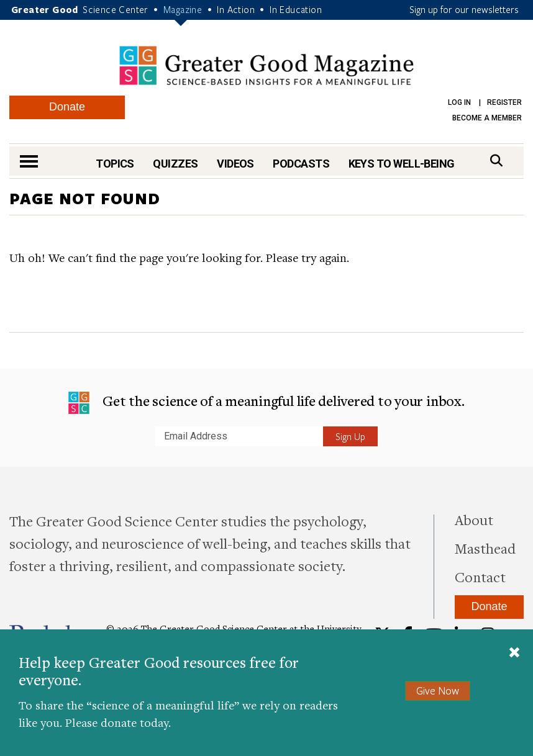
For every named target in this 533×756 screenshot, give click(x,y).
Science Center (116, 9)
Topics (115, 164)
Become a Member (487, 118)
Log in (459, 102)
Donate (67, 107)
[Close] (514, 654)
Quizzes (175, 164)
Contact (480, 577)
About (474, 520)
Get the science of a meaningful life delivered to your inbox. (266, 403)
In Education (296, 9)
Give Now (438, 691)
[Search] (496, 160)
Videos (235, 164)
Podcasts (301, 164)
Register (504, 102)
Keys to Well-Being (402, 164)
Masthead (485, 548)
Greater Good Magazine (266, 65)
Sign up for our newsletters (464, 9)
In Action (236, 9)
